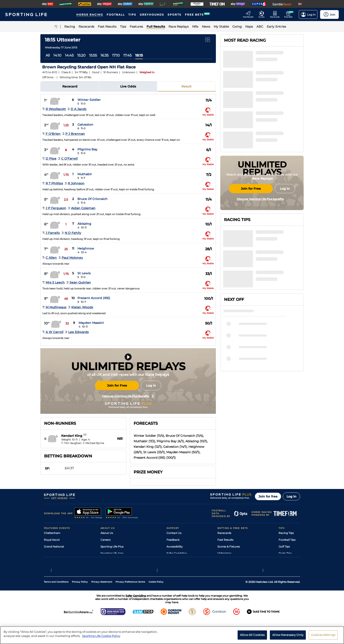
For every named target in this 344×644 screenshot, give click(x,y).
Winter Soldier (89, 100)
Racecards (224, 533)
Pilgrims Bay (87, 149)
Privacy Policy (80, 606)
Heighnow (86, 248)
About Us (107, 533)
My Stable (224, 560)
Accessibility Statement (116, 560)
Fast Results (225, 540)
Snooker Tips (287, 560)
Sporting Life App (112, 553)
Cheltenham (52, 533)
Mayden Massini (91, 323)
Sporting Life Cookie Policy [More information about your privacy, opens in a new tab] (101, 638)
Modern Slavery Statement (118, 567)
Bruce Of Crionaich (92, 199)
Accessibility (175, 547)
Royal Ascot (52, 540)
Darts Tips (285, 553)
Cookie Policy (156, 606)
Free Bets (224, 567)
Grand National (54, 547)
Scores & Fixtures (229, 547)
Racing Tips (286, 533)
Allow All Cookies (252, 637)
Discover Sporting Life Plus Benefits (128, 396)
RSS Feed (107, 574)
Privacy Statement (102, 606)
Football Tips (287, 540)
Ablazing (84, 224)
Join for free (268, 496)
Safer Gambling (177, 553)
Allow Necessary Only (288, 637)
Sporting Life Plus (112, 547)
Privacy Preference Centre (130, 606)
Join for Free (117, 385)
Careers (106, 540)
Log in (151, 385)
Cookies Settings (323, 637)
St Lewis (84, 273)
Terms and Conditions (56, 606)
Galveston (85, 125)
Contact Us (174, 533)
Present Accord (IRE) (94, 298)
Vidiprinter (224, 553)
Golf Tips (284, 547)
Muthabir (85, 174)
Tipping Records (289, 567)
